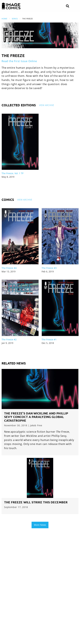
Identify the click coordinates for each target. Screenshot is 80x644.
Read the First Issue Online (19, 61)
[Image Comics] (11, 6)
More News (40, 525)
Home (4, 19)
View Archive (47, 105)
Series (15, 19)
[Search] (67, 6)
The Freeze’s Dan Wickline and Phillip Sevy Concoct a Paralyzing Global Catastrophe (36, 417)
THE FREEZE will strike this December (36, 502)
